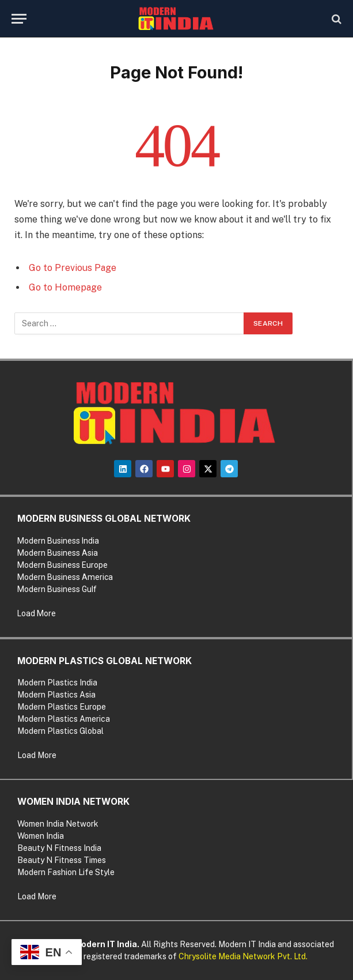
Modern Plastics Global (60, 731)
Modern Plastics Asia (56, 695)
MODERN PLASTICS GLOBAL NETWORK (105, 661)
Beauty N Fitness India (59, 848)
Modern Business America (65, 577)
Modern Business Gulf (57, 589)
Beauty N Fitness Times (62, 860)
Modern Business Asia (58, 553)
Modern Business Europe (62, 565)
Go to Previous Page (73, 268)
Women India (41, 836)
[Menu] (19, 19)
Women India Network (58, 824)
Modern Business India (58, 541)
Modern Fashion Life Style (66, 872)
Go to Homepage (65, 287)
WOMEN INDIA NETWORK (73, 802)
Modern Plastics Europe (62, 707)
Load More (37, 613)
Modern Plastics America (64, 719)
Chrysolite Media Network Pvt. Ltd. (243, 956)
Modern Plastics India (57, 683)
